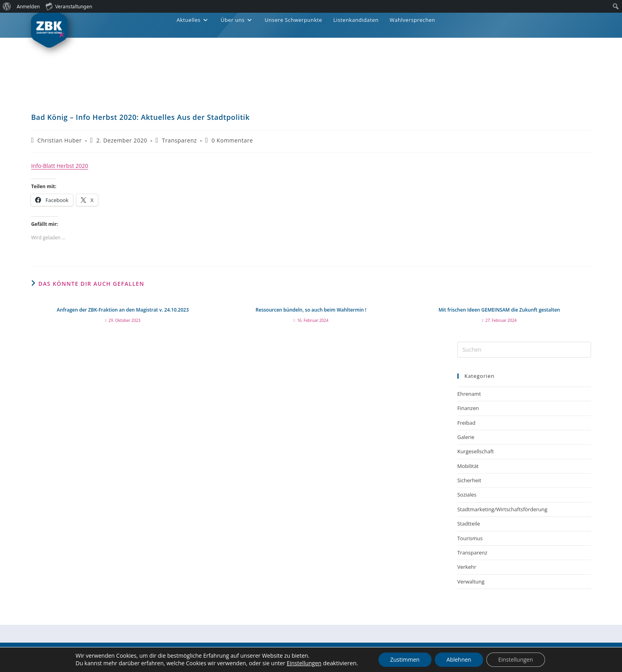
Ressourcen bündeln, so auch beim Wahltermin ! (311, 310)
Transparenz (179, 140)
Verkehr (467, 567)
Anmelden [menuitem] (28, 6)
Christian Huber (60, 140)
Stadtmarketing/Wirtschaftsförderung (502, 509)
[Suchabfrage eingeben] (524, 350)
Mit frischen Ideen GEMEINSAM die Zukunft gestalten (499, 310)
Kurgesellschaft (476, 451)
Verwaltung (471, 582)
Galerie (466, 437)
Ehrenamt (469, 394)
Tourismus (470, 538)
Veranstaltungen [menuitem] (69, 6)
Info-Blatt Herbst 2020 (60, 166)
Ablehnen (459, 659)
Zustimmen (405, 659)
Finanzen (468, 408)
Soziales (467, 495)
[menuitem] (7, 6)
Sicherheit (469, 480)
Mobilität (468, 466)
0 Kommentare (232, 140)
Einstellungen (304, 664)
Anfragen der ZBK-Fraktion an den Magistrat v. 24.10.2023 (123, 310)
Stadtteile (469, 524)
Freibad (466, 423)
